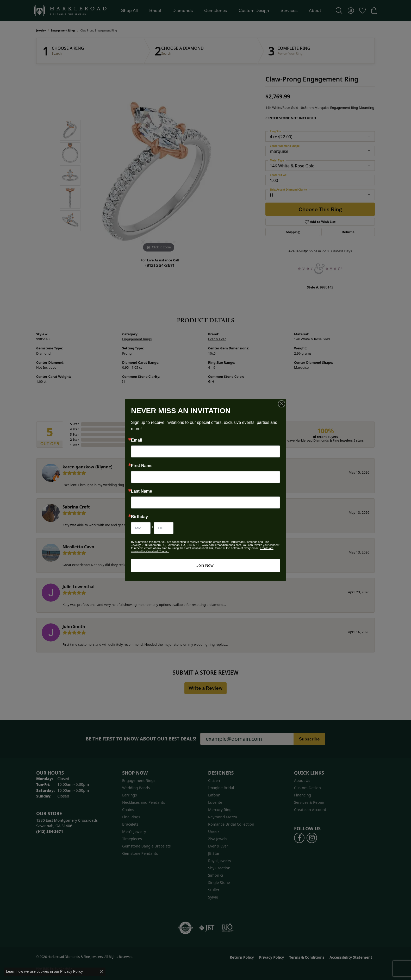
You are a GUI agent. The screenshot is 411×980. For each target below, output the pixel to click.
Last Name (142, 491)
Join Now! (205, 565)
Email (137, 440)
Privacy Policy (71, 971)
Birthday (139, 517)
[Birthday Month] (141, 528)
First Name (142, 466)
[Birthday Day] (164, 528)
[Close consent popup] (101, 972)
